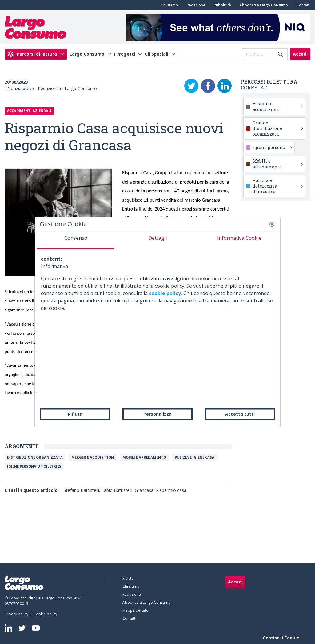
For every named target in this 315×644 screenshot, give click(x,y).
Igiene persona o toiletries (34, 466)
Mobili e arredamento (144, 457)
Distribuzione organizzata (35, 457)
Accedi (300, 54)
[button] (272, 224)
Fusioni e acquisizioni (278, 106)
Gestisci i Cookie (281, 638)
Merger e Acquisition (93, 457)
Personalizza (157, 414)
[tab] (76, 240)
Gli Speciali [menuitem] (156, 54)
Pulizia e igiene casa (195, 457)
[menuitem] (168, 5)
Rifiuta (75, 414)
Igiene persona (272, 147)
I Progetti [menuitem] (124, 54)
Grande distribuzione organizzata (278, 128)
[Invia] (280, 54)
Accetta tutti (240, 414)
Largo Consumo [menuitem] (87, 54)
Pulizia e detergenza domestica (278, 186)
